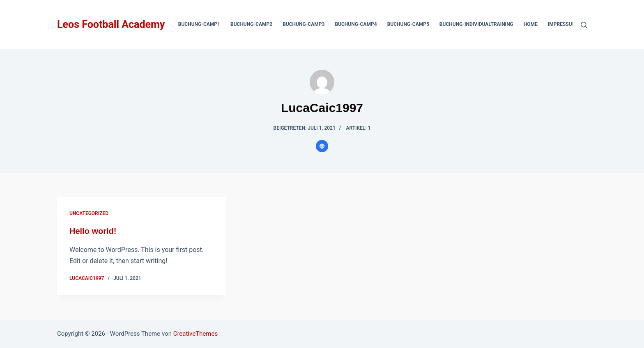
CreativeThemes (196, 334)
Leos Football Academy (111, 24)
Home (531, 24)
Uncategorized (89, 213)
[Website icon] (322, 146)
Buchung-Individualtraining (476, 24)
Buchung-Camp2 (251, 24)
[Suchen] (584, 25)
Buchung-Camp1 (199, 24)
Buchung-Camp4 (356, 24)
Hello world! (93, 231)
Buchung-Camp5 (408, 24)
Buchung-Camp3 (304, 24)
